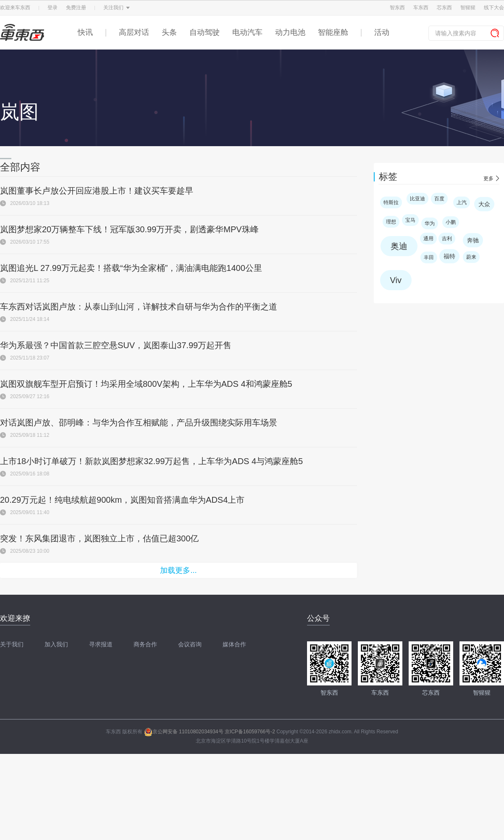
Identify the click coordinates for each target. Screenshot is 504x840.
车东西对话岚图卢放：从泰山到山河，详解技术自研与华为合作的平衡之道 (139, 307)
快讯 (85, 32)
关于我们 (12, 644)
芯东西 (444, 8)
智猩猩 (468, 8)
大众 (484, 204)
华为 (430, 223)
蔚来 (471, 257)
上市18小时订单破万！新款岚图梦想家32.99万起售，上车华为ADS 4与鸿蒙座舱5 (151, 461)
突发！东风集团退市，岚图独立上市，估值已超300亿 (99, 538)
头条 (169, 32)
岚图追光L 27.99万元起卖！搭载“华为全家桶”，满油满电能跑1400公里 (131, 268)
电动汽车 (247, 32)
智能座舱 (333, 32)
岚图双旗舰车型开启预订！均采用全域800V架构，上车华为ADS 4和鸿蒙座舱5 (146, 384)
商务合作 (145, 644)
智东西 (397, 8)
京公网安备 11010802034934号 (184, 732)
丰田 (429, 257)
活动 (382, 32)
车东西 (421, 8)
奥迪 (399, 246)
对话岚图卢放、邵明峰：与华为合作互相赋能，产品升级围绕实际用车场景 (139, 423)
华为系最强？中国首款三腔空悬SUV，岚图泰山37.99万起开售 (116, 345)
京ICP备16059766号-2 (250, 732)
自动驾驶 (205, 32)
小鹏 (451, 222)
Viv (396, 280)
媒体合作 (234, 644)
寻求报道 (101, 644)
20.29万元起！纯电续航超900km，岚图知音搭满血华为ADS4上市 (122, 500)
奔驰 (473, 240)
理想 (391, 222)
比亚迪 (417, 199)
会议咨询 (190, 644)
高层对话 (134, 32)
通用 (428, 239)
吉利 (447, 239)
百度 (439, 199)
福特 (449, 256)
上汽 (462, 202)
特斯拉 (391, 202)
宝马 (410, 220)
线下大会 (494, 8)
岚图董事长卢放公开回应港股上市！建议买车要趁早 (97, 191)
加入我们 (56, 644)
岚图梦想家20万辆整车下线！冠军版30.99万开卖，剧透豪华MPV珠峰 (129, 229)
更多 (488, 178)
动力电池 (290, 32)
